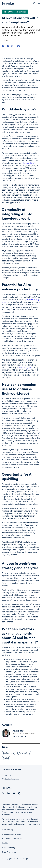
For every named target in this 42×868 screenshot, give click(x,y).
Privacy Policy (8, 829)
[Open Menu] (39, 3)
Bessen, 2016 (29, 163)
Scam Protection (9, 852)
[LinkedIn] (8, 46)
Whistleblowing (8, 848)
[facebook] (19, 793)
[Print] (18, 46)
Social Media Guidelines (12, 838)
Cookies (5, 843)
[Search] (34, 3)
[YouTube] (14, 793)
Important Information (12, 834)
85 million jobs (25, 367)
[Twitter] (12, 46)
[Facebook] (3, 46)
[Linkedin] (9, 793)
